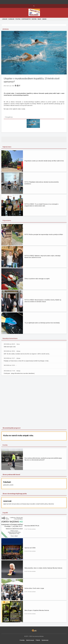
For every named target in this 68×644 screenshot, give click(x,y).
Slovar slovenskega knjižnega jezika (15, 494)
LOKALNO (5, 19)
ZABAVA (44, 19)
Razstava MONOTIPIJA (32, 526)
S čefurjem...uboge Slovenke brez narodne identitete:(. (20, 373)
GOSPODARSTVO (26, 19)
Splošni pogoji (30, 640)
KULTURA (34, 19)
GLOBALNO (11, 19)
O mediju (22, 640)
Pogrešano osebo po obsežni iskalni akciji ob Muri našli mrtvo (44, 161)
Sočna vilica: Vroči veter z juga (34, 588)
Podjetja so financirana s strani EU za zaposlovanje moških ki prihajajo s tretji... (27, 361)
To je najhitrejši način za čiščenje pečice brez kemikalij (42, 323)
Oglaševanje (45, 640)
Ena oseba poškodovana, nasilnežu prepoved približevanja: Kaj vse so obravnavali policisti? (43, 459)
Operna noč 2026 (30, 548)
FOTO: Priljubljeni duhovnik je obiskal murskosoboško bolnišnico (42, 183)
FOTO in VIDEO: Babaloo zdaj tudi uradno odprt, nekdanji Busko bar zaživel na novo (42, 257)
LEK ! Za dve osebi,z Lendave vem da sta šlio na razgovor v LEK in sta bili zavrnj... (28, 354)
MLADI (39, 19)
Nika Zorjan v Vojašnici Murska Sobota (37, 610)
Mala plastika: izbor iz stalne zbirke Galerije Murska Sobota (43, 568)
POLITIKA (18, 19)
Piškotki (38, 640)
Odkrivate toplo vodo (10, 347)
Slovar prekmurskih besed (11, 475)
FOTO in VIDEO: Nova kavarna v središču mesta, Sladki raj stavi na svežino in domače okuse (43, 301)
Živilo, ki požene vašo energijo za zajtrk (37, 279)
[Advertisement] (34, 402)
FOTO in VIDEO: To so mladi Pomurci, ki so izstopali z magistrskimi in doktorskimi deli (42, 205)
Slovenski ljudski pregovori (12, 428)
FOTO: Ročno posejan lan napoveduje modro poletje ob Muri (44, 235)
